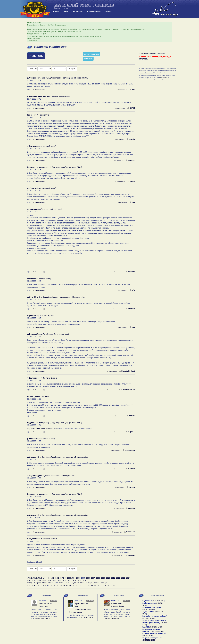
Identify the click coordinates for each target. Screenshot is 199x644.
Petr (132, 90)
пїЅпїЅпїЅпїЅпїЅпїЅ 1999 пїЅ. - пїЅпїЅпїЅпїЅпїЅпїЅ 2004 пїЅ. (51, 578)
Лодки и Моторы (149, 612)
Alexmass (42, 601)
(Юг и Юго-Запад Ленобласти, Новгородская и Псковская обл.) (58, 78)
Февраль (38, 583)
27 (102, 585)
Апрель (51, 583)
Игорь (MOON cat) (127, 371)
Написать (36, 56)
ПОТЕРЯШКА (144, 59)
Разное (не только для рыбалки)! (155, 616)
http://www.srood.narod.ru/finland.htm (42, 429)
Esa (132, 202)
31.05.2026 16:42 (157, 631)
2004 (78, 578)
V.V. (132, 290)
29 (108, 585)
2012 (118, 578)
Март (44, 583)
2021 (59, 580)
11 (51, 585)
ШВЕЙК (131, 139)
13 (57, 585)
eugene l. (130, 432)
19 (76, 585)
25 (95, 585)
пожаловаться (122, 90)
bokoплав (79, 601)
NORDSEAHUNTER (127, 390)
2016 (34, 580)
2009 (103, 578)
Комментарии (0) (39, 90)
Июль (67, 583)
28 (105, 585)
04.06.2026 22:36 (149, 610)
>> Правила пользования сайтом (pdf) (152, 53)
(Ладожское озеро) (38, 396)
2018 (44, 580)
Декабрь (104, 583)
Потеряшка (88, 59)
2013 (123, 578)
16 (67, 585)
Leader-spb (115, 601)
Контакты (108, 12)
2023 (69, 580)
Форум (65, 12)
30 (111, 585)
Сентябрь (81, 583)
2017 (39, 580)
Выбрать (72, 69)
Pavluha (131, 487)
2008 (98, 578)
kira (132, 327)
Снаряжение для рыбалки (152, 638)
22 (86, 585)
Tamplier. (130, 160)
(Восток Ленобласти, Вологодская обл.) (48, 334)
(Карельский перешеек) (49, 96)
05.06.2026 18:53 (158, 601)
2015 (29, 580)
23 (89, 585)
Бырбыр (130, 508)
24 (92, 585)
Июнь (62, 583)
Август (73, 583)
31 (114, 585)
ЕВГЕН (131, 108)
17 (70, 585)
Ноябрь (96, 583)
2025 (79, 580)
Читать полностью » (43, 619)
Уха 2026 (146, 627)
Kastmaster (129, 555)
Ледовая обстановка (92, 54)
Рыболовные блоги (94, 12)
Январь (30, 583)
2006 (88, 578)
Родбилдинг (147, 601)
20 (80, 585)
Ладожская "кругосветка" (152, 607)
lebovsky (130, 469)
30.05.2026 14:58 (149, 640)
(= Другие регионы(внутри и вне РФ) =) (55, 167)
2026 (84, 580)
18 (73, 585)
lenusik (131, 181)
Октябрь (89, 583)
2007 (93, 578)
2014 (128, 578)
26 (98, 585)
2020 (54, 580)
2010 (108, 578)
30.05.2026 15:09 (149, 636)
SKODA (131, 416)
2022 (64, 580)
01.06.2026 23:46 (149, 618)
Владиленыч (129, 450)
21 (83, 585)
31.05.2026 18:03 (156, 627)
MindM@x (130, 309)
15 (64, 585)
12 (54, 585)
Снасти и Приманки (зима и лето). (155, 633)
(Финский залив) (38, 115)
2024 (74, 580)
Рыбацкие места (77, 12)
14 (61, 585)
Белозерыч (129, 532)
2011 (113, 578)
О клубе (56, 12)
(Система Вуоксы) (41, 316)
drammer (130, 272)
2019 (49, 580)
